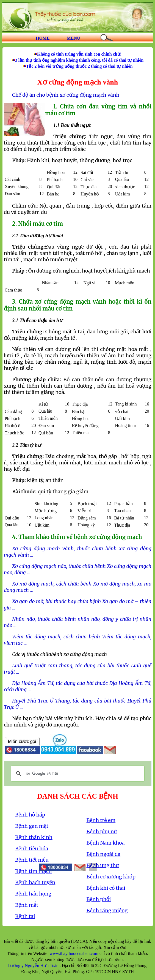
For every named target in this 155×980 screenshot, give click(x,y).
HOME (43, 38)
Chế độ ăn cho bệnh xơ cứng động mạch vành (66, 95)
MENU (74, 38)
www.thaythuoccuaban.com (74, 953)
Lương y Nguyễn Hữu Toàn (33, 966)
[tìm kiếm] (77, 774)
